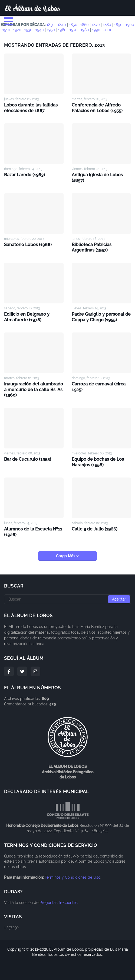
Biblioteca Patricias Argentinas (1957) (92, 247)
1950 (51, 30)
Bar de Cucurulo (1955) (28, 459)
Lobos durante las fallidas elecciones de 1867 (31, 108)
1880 (107, 25)
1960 (62, 30)
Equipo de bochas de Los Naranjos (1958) (98, 462)
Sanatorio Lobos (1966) (28, 245)
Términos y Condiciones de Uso (73, 877)
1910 (6, 30)
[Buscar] (67, 599)
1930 (28, 30)
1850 (73, 25)
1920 (17, 30)
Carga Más (66, 556)
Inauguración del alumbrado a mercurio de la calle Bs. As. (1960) (34, 390)
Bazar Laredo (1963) (24, 175)
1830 (51, 25)
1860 (85, 25)
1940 (40, 30)
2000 (108, 30)
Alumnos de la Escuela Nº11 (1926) (33, 532)
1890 (118, 25)
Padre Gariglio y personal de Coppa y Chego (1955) (101, 317)
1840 (62, 25)
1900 (130, 25)
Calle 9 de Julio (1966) (95, 529)
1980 (85, 30)
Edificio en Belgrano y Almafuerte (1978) (27, 317)
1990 (96, 30)
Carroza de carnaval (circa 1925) (99, 387)
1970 (74, 30)
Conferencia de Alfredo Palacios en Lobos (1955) (97, 108)
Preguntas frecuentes (59, 903)
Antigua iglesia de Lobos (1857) (97, 178)
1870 (96, 25)
